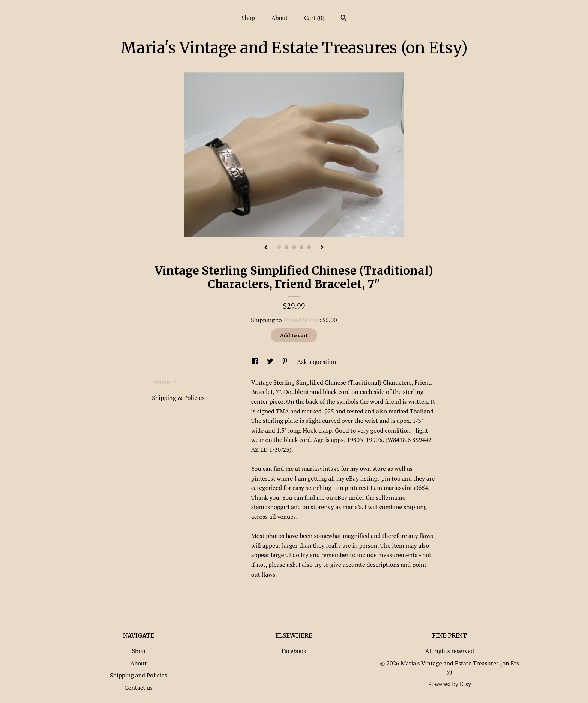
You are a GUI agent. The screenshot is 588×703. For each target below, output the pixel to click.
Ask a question (316, 362)
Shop (248, 18)
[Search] (344, 19)
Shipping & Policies (178, 398)
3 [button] (294, 247)
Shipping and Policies (139, 675)
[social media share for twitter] (271, 362)
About (280, 18)
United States (301, 320)
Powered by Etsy (449, 684)
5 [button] (309, 247)
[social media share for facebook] (256, 362)
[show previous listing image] (266, 248)
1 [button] (279, 247)
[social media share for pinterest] (286, 362)
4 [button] (301, 247)
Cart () (314, 18)
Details (164, 382)
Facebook (294, 651)
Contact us (138, 688)
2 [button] (286, 247)
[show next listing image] (322, 248)
